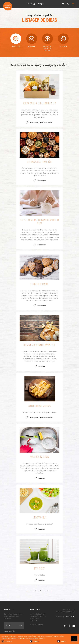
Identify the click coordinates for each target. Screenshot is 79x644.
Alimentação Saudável (37, 616)
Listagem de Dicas (48, 15)
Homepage (29, 15)
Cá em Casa (37, 15)
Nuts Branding (70, 618)
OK (74, 639)
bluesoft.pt (61, 618)
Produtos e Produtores (37, 618)
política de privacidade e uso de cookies (16, 638)
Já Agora (33, 622)
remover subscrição (9, 633)
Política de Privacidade (37, 627)
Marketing (63, 641)
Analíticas (36, 641)
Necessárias (8, 641)
